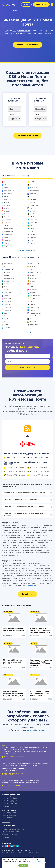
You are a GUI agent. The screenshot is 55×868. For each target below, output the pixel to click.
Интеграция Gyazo (8, 819)
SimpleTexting (35, 223)
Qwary (32, 269)
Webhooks (33, 234)
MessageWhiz (34, 191)
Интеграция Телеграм (9, 799)
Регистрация (41, 4)
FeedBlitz (7, 223)
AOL (5, 185)
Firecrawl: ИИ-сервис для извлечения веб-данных (12, 662)
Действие (11, 115)
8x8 (5, 182)
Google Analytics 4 (10, 232)
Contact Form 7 (9, 281)
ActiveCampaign (10, 191)
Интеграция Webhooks (10, 802)
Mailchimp (33, 185)
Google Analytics (10, 229)
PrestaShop (34, 205)
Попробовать (27, 594)
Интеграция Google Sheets (11, 797)
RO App (32, 211)
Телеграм (33, 243)
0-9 (39, 852)
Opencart (33, 202)
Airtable (6, 202)
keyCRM (32, 240)
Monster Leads (35, 307)
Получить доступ (27, 367)
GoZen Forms (34, 264)
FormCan (7, 316)
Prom (32, 208)
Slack (31, 226)
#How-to (34, 643)
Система (11, 105)
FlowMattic (34, 310)
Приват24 (33, 322)
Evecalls (7, 217)
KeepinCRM (8, 246)
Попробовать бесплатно (27, 45)
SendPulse (33, 220)
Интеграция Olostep (9, 816)
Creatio (6, 211)
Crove (6, 214)
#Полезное (8, 612)
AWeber (6, 188)
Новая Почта (24, 31)
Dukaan (32, 293)
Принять (23, 865)
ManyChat (7, 304)
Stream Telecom (35, 296)
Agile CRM (7, 200)
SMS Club (33, 217)
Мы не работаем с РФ (9, 835)
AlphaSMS (7, 205)
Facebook (7, 220)
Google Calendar (10, 234)
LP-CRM (32, 182)
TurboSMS (33, 229)
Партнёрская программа (10, 831)
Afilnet (6, 197)
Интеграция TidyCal (9, 814)
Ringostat (33, 278)
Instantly (7, 243)
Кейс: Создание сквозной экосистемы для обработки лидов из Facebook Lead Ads (13, 694)
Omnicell (33, 200)
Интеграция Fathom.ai (9, 812)
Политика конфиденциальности (13, 830)
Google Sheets (9, 237)
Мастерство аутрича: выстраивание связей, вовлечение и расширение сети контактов (40, 694)
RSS (14, 31)
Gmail (6, 226)
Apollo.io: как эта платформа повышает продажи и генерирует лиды (40, 631)
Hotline (6, 287)
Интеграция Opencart (9, 804)
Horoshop (33, 281)
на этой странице (37, 730)
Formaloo (33, 319)
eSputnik (33, 237)
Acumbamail (8, 194)
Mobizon (33, 194)
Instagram (7, 240)
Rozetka (33, 214)
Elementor (7, 299)
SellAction (33, 287)
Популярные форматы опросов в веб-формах (14, 630)
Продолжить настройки (27, 136)
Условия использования (10, 828)
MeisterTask (34, 188)
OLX (31, 197)
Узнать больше (36, 862)
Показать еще (6, 806)
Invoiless (7, 296)
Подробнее (23, 555)
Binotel (6, 208)
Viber (32, 232)
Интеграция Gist (7, 817)
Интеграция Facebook (9, 800)
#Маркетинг (35, 612)
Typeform (33, 304)
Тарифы (4, 833)
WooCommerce (35, 313)
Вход (26, 4)
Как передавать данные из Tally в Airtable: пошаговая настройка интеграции (41, 663)
